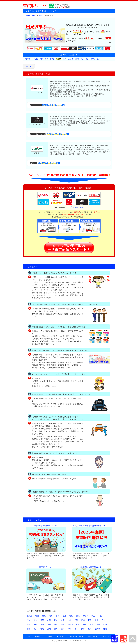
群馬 (42, 620)
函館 (41, 59)
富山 (97, 620)
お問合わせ (106, 636)
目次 (27, 66)
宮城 (37, 616)
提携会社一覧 (78, 208)
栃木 (35, 620)
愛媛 (29, 629)
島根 (98, 625)
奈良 (63, 625)
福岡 (56, 629)
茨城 (29, 620)
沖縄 (105, 629)
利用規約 (60, 636)
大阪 (35, 625)
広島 (78, 625)
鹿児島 (97, 629)
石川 (103, 620)
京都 (49, 625)
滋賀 (56, 625)
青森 (44, 616)
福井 (29, 625)
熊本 (76, 629)
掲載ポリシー (92, 636)
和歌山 (70, 625)
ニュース (49, 636)
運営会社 (38, 636)
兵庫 (42, 625)
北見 (88, 59)
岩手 (58, 616)
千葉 (100, 616)
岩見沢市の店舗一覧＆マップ (46, 105)
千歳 (64, 59)
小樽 (47, 59)
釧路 (93, 59)
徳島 (42, 629)
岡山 (85, 625)
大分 (83, 629)
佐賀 (63, 629)
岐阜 (69, 620)
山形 (64, 616)
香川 (35, 629)
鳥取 (92, 625)
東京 (78, 616)
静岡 (63, 620)
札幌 (36, 59)
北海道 (28, 59)
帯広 (98, 59)
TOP (29, 636)
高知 (49, 629)
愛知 (56, 620)
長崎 (69, 629)
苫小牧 (71, 59)
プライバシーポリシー (75, 636)
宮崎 (90, 629)
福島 (71, 616)
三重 (76, 620)
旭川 (82, 59)
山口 (105, 625)
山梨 (49, 620)
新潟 (83, 620)
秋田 (51, 616)
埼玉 (93, 616)
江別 (52, 59)
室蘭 (77, 59)
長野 (90, 620)
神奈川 (86, 616)
